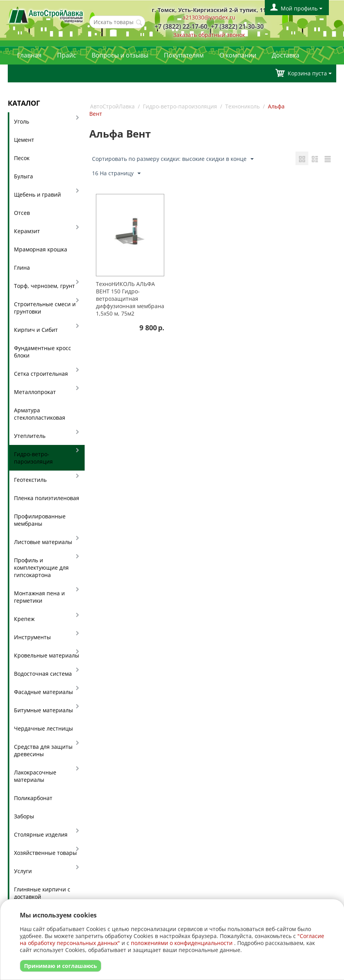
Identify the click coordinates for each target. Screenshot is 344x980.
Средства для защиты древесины (43, 750)
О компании (238, 55)
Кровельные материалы (47, 655)
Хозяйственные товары (45, 853)
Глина (22, 268)
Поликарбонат (33, 798)
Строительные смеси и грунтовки (45, 308)
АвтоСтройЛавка (112, 106)
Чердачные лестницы (43, 728)
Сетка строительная (41, 374)
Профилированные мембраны (40, 520)
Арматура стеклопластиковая (40, 414)
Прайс (67, 55)
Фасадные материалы (43, 692)
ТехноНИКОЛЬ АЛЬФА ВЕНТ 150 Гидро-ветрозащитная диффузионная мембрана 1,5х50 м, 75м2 (130, 299)
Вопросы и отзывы (120, 55)
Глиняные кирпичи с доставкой (42, 893)
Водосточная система (43, 674)
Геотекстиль (30, 480)
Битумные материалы (43, 710)
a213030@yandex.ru (209, 17)
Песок (22, 158)
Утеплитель (30, 436)
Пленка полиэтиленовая (47, 498)
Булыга (23, 176)
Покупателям (184, 55)
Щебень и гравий (37, 194)
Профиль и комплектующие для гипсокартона (41, 568)
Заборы (24, 816)
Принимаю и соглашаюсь (61, 966)
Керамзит (27, 231)
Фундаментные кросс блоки (43, 352)
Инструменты (32, 637)
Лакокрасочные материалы (35, 776)
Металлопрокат (35, 392)
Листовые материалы (43, 542)
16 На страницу (116, 174)
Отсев (22, 213)
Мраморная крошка (41, 249)
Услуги (23, 871)
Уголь (22, 121)
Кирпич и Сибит (36, 330)
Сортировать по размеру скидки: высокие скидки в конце (173, 159)
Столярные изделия (41, 834)
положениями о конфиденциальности (182, 943)
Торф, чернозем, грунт (44, 286)
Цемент (24, 140)
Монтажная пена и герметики (39, 597)
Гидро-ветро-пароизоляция (33, 458)
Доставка (286, 55)
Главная (29, 55)
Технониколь (242, 106)
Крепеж (24, 619)
